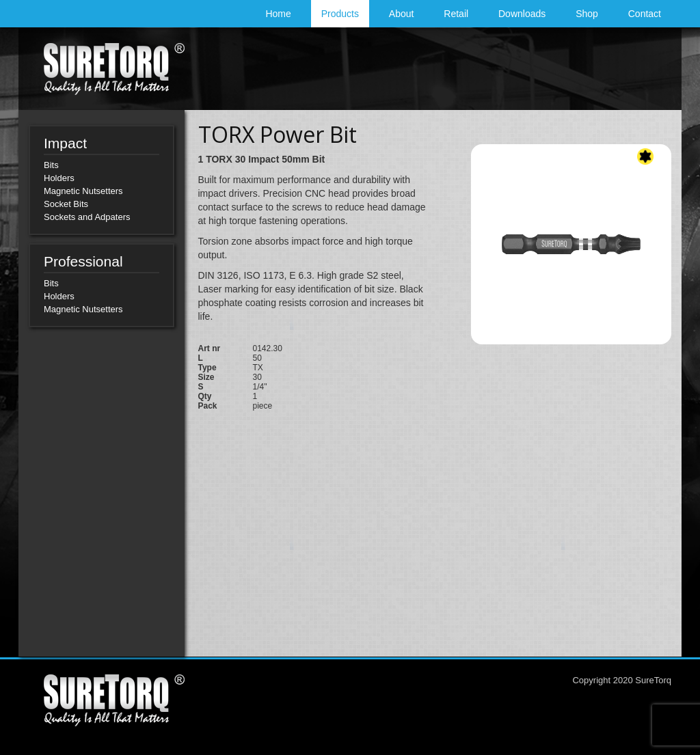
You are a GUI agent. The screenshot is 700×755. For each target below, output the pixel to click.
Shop (587, 14)
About (402, 14)
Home (278, 14)
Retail (456, 14)
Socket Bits (66, 204)
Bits (51, 165)
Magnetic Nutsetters (83, 191)
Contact (645, 14)
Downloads (522, 14)
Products (340, 14)
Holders (59, 178)
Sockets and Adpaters (87, 217)
